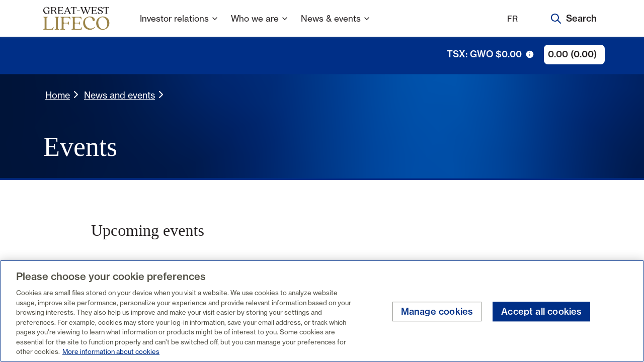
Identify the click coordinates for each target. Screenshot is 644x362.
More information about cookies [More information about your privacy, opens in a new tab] (111, 351)
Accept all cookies (541, 311)
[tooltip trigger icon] (530, 54)
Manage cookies (437, 311)
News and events (119, 95)
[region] (322, 311)
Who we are (260, 25)
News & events (336, 25)
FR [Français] (512, 19)
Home (58, 95)
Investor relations (179, 25)
